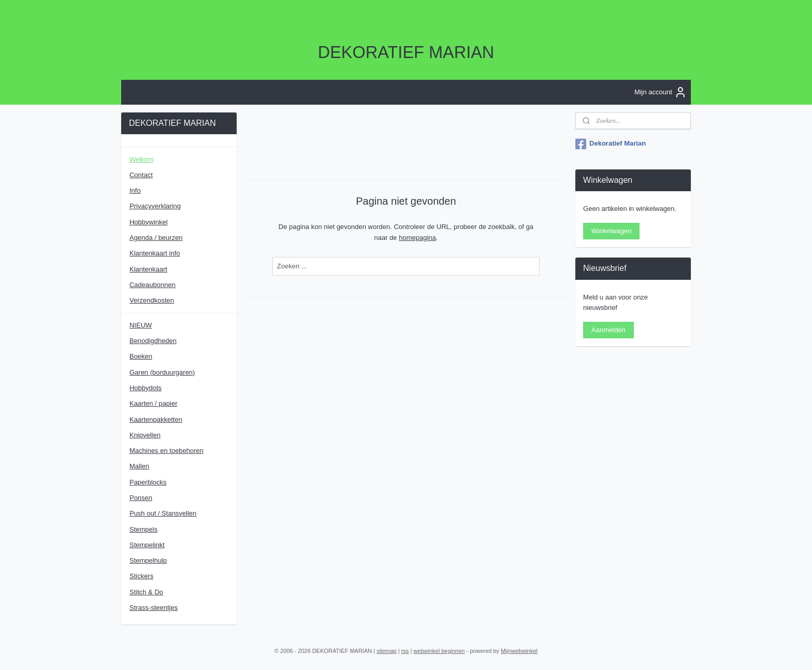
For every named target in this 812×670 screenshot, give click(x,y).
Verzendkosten (152, 300)
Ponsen (141, 498)
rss (405, 651)
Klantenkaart (148, 269)
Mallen (139, 466)
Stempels (143, 529)
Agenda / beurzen (156, 238)
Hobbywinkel (149, 222)
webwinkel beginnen (439, 651)
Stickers (141, 576)
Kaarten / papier (154, 403)
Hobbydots (146, 388)
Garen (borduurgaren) (162, 372)
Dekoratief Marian (611, 144)
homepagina (417, 237)
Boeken (141, 356)
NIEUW (141, 325)
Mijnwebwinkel (519, 651)
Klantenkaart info (155, 253)
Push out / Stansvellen (163, 513)
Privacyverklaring (155, 206)
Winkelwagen (611, 231)
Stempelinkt (147, 545)
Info (135, 190)
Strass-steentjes (154, 608)
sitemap (387, 651)
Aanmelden (608, 330)
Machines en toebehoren (166, 451)
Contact (141, 175)
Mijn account (661, 92)
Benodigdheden (153, 341)
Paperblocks (148, 482)
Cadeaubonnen (153, 285)
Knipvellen (145, 435)
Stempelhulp (148, 560)
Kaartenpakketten (156, 419)
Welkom (142, 159)
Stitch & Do (146, 592)
